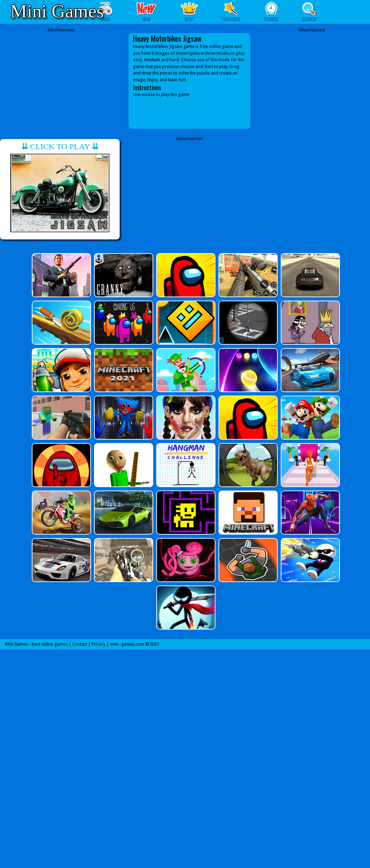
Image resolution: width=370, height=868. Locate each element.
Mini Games (57, 11)
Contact (80, 644)
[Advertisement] (61, 76)
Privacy (98, 644)
